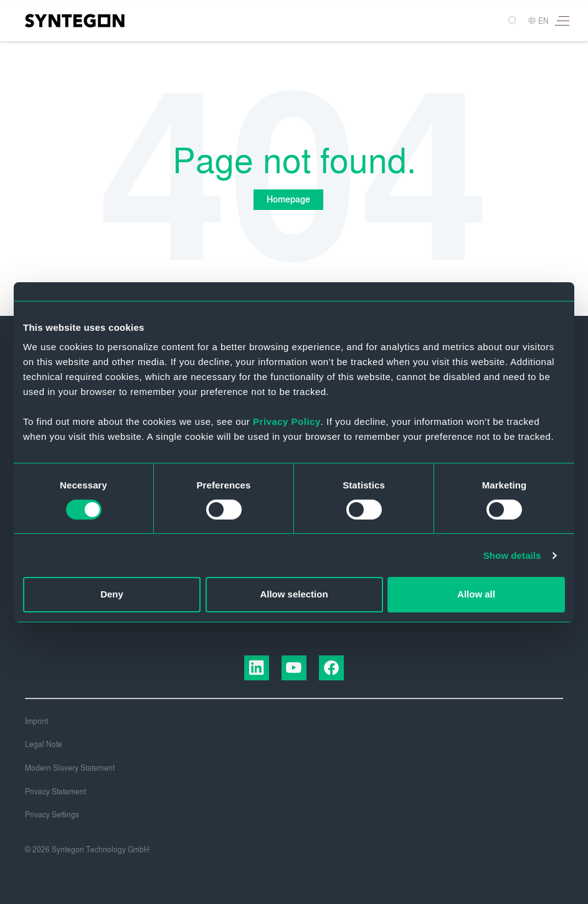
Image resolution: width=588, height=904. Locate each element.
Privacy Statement (55, 792)
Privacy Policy (287, 421)
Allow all (476, 594)
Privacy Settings (52, 815)
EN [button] (538, 21)
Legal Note (44, 745)
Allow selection (294, 594)
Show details (512, 555)
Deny (112, 594)
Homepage (288, 200)
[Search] (508, 21)
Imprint (36, 721)
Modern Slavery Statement (70, 768)
